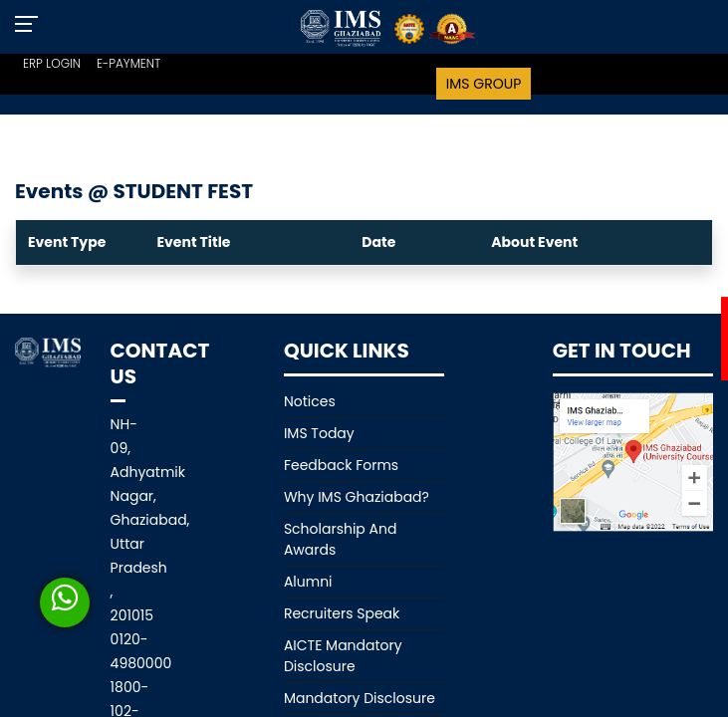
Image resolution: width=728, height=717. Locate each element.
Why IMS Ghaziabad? (357, 497)
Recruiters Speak (342, 613)
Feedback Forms (341, 465)
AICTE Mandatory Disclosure (343, 656)
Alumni (308, 582)
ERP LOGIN (52, 63)
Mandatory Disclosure (360, 698)
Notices (310, 401)
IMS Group (484, 84)
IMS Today (319, 433)
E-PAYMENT (128, 63)
